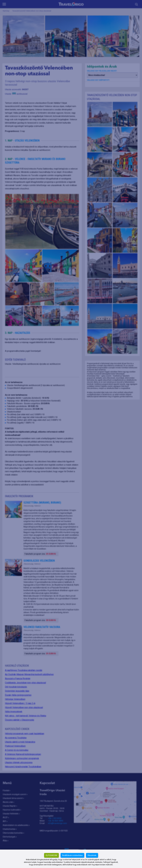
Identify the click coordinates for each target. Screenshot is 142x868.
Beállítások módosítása (72, 855)
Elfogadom (51, 855)
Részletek (92, 855)
